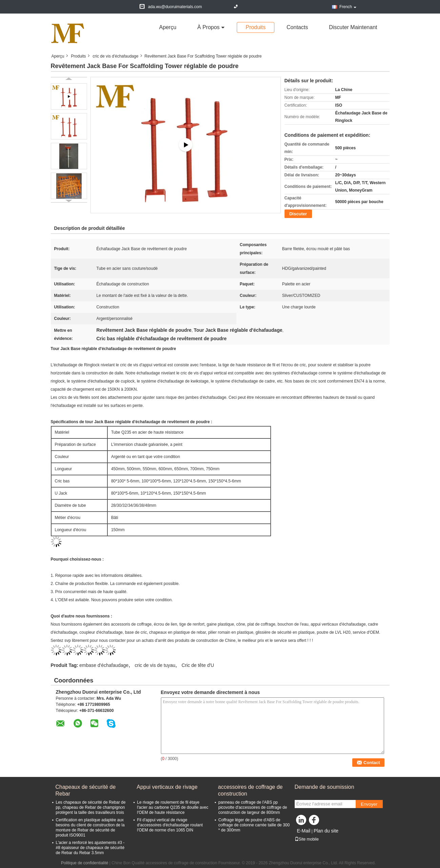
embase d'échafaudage (104, 665)
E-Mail (304, 831)
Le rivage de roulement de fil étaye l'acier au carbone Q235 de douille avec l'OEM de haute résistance (173, 807)
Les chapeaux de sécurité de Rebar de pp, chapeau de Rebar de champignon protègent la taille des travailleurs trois (91, 807)
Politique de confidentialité (85, 863)
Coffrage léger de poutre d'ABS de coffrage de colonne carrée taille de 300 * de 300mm (254, 825)
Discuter (298, 214)
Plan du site (326, 831)
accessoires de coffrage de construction (250, 790)
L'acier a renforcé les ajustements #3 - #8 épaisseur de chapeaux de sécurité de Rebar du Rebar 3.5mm (90, 848)
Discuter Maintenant (353, 27)
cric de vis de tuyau (155, 665)
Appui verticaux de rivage (167, 787)
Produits (256, 27)
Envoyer (369, 804)
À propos (209, 27)
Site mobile (307, 839)
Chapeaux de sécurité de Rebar (86, 790)
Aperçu (168, 27)
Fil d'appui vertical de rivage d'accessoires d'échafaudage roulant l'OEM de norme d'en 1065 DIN (170, 825)
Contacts (297, 27)
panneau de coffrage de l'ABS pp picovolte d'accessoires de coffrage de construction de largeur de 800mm (253, 807)
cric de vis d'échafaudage (116, 56)
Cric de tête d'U (198, 665)
